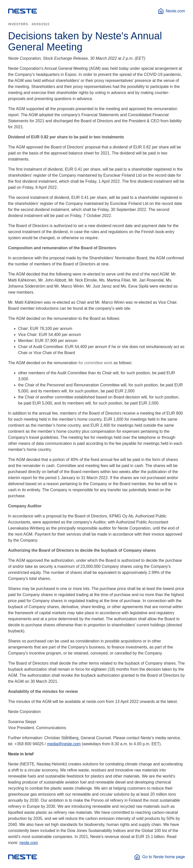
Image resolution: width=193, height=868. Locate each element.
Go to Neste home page (160, 857)
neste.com (29, 843)
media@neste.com (64, 744)
